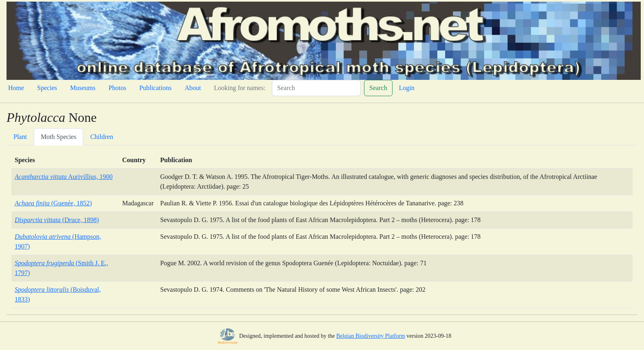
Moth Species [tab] (59, 137)
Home (16, 88)
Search (378, 88)
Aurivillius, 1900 (64, 177)
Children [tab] (101, 137)
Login (407, 88)
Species (47, 88)
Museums (83, 88)
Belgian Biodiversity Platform (371, 336)
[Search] (316, 88)
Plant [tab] (20, 137)
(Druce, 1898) (57, 220)
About (193, 88)
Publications (155, 88)
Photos (117, 88)
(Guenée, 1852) (53, 203)
